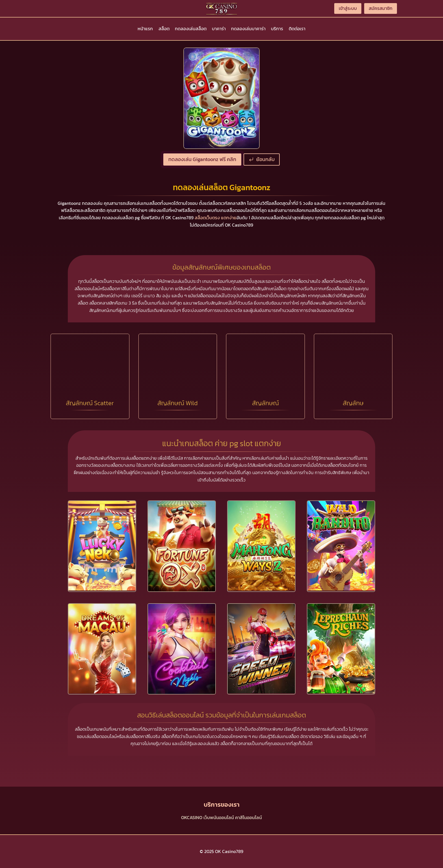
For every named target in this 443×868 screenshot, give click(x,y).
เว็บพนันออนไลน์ (219, 817)
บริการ (277, 29)
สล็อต (164, 29)
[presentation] (102, 546)
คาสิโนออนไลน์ (248, 817)
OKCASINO (192, 817)
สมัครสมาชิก (381, 8)
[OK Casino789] (221, 8)
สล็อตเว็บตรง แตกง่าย (216, 218)
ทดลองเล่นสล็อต (191, 29)
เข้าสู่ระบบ (348, 8)
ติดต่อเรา (297, 29)
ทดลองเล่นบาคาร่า (248, 29)
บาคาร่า (219, 29)
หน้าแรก (145, 29)
